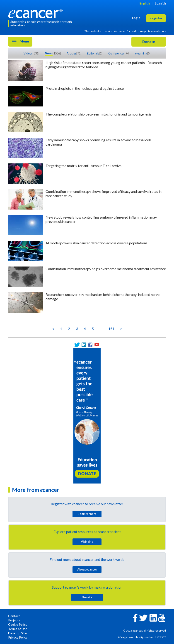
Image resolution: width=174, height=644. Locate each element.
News (49, 53)
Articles (71, 53)
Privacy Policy (18, 637)
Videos (28, 53)
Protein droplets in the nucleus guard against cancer (85, 88)
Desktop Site (17, 633)
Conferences (116, 53)
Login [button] (136, 18)
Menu (20, 42)
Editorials (93, 53)
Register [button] (156, 18)
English (145, 3)
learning (141, 53)
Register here (87, 514)
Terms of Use (18, 629)
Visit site (87, 542)
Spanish (160, 3)
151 (111, 329)
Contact (14, 616)
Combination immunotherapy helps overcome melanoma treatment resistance (106, 269)
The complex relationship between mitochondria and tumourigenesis (98, 114)
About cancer (87, 569)
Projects (14, 620)
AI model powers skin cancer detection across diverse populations (97, 243)
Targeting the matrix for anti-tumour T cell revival (84, 166)
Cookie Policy (18, 624)
